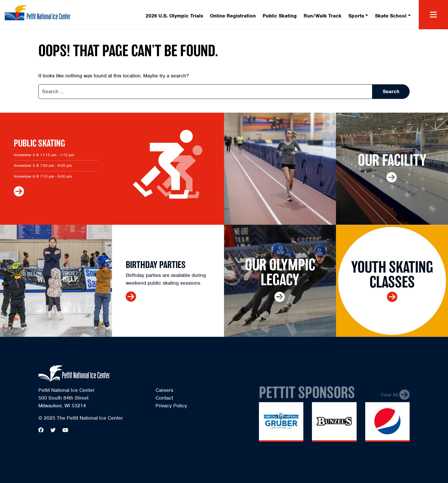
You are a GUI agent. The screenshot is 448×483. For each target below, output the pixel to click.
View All (389, 397)
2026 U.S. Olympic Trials (174, 16)
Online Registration (233, 16)
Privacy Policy (171, 406)
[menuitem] (174, 15)
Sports (356, 16)
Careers (164, 390)
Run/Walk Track (323, 16)
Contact (164, 398)
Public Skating (280, 16)
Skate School (391, 16)
